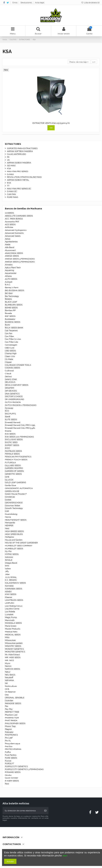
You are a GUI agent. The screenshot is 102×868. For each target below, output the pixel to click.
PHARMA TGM (12, 718)
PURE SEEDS (11, 758)
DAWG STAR (11, 379)
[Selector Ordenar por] (79, 62)
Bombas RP (10, 310)
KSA (9, 169)
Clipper (8, 362)
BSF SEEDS (10, 316)
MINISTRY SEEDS (13, 646)
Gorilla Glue (10, 485)
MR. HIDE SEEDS (13, 657)
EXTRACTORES (13, 144)
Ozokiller (9, 701)
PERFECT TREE (12, 712)
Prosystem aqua (12, 744)
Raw (7, 784)
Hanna (8, 517)
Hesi (7, 528)
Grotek (8, 500)
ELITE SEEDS (11, 419)
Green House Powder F (16, 494)
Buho (7, 325)
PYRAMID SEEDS (13, 772)
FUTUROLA (10, 463)
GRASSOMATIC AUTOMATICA (19, 488)
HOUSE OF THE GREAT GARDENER (21, 543)
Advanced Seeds (13, 236)
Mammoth (10, 620)
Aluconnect (10, 250)
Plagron (8, 729)
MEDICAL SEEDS (13, 635)
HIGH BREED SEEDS (14, 531)
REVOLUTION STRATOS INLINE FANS (24, 177)
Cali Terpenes (11, 331)
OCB (7, 689)
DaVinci (8, 376)
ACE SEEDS (10, 225)
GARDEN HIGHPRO (14, 468)
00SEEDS (9, 213)
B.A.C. (8, 285)
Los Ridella (10, 612)
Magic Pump (11, 617)
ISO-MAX (11, 166)
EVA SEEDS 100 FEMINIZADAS (19, 437)
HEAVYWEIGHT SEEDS (16, 520)
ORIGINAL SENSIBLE (15, 698)
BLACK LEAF (11, 302)
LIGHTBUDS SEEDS (14, 600)
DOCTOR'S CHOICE (14, 396)
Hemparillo (10, 523)
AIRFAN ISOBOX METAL (18, 180)
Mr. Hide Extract (12, 655)
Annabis (9, 265)
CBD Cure (10, 348)
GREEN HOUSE (12, 491)
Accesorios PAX (12, 222)
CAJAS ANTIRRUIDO (17, 154)
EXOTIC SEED (11, 442)
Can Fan (9, 333)
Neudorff (9, 677)
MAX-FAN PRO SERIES (18, 171)
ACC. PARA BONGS (14, 219)
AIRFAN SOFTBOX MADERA (20, 151)
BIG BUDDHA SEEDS (15, 290)
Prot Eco (9, 746)
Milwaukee (10, 640)
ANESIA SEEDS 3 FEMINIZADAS (20, 259)
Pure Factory (11, 755)
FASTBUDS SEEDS (13, 451)
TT (8, 186)
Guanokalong (11, 514)
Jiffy (7, 571)
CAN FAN (11, 194)
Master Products (13, 629)
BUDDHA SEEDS (13, 322)
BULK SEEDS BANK (14, 328)
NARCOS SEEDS (12, 669)
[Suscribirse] (45, 811)
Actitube (9, 227)
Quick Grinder (11, 778)
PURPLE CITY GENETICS (16, 766)
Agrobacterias (11, 242)
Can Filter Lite (11, 342)
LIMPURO (9, 603)
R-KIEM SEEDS (12, 781)
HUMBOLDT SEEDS (14, 549)
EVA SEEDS (10, 434)
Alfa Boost (10, 247)
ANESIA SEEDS (12, 256)
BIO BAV (9, 293)
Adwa (8, 239)
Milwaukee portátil (14, 643)
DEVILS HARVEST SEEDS (17, 385)
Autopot (9, 282)
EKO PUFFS (10, 414)
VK (8, 160)
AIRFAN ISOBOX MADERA (19, 163)
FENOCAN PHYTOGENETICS (18, 457)
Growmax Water (12, 506)
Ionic (7, 566)
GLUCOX (9, 480)
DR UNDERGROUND (14, 399)
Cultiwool (9, 371)
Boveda (8, 313)
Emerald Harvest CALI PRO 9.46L (20, 428)
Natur (8, 672)
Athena (8, 276)
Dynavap (9, 408)
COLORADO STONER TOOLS (18, 365)
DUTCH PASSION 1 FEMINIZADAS (21, 405)
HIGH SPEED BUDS (14, 534)
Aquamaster (11, 273)
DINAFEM (9, 388)
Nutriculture (11, 686)
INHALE (9, 560)
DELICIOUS (10, 382)
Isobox (8, 569)
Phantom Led (11, 715)
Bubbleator (10, 319)
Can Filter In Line (13, 339)
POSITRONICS (11, 735)
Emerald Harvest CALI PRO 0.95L (20, 425)
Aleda (8, 244)
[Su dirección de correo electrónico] (22, 811)
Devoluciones (26, 3)
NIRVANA (9, 680)
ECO (7, 411)
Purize (8, 761)
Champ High (11, 353)
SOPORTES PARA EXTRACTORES (22, 148)
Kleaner (9, 597)
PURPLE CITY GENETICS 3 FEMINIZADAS (24, 769)
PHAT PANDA (11, 720)
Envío (15, 3)
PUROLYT (9, 764)
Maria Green (11, 626)
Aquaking (9, 270)
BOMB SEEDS (11, 308)
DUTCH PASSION (13, 402)
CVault (8, 374)
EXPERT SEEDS (12, 445)
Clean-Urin (10, 356)
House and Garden (14, 540)
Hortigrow (9, 537)
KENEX (8, 592)
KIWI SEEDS (11, 594)
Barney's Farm (12, 288)
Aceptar (10, 861)
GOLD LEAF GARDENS (15, 482)
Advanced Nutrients (14, 233)
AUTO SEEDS (11, 279)
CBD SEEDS (10, 351)
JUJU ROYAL (11, 577)
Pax (7, 706)
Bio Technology (12, 296)
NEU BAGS (10, 675)
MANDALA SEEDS (13, 623)
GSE (7, 511)
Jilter (7, 574)
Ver (51, 128)
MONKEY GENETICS (14, 649)
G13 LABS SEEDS (13, 465)
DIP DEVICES (11, 391)
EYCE (7, 448)
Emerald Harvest (13, 422)
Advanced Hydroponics (16, 230)
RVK (9, 183)
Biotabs (8, 299)
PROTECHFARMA (13, 749)
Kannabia (9, 586)
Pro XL (8, 741)
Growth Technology (14, 508)
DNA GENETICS (12, 394)
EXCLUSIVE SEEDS (14, 439)
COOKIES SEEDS (12, 368)
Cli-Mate (9, 359)
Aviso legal (40, 3)
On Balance (10, 692)
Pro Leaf (9, 738)
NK (6, 683)
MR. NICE (9, 660)
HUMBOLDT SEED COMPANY (19, 546)
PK (8, 157)
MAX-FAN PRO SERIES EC (19, 189)
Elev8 (8, 417)
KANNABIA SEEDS (14, 589)
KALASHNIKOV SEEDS (15, 583)
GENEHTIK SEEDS (13, 474)
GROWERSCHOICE (14, 503)
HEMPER (9, 526)
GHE (7, 477)
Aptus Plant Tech (13, 268)
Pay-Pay (9, 709)
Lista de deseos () (90, 3)
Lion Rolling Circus (14, 606)
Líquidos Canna (12, 609)
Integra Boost (11, 563)
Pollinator (9, 732)
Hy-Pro (8, 551)
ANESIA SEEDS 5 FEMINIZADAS (20, 262)
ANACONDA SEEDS (14, 253)
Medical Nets (11, 632)
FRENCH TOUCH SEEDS (16, 460)
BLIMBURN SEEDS (14, 305)
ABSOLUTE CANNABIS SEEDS (19, 216)
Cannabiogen (11, 345)
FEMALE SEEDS (12, 454)
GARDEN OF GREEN (14, 471)
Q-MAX (10, 174)
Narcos (8, 666)
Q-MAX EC (12, 191)
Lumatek (9, 614)
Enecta (8, 431)
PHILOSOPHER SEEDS (15, 723)
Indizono (9, 557)
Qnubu (8, 775)
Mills (7, 637)
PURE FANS (12, 197)
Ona (7, 695)
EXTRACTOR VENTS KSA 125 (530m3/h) (51, 123)
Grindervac (10, 497)
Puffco (8, 752)
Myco (8, 663)
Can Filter (9, 336)
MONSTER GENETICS (15, 652)
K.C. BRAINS (11, 580)
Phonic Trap (10, 726)
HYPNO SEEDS (12, 554)
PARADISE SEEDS (13, 703)
